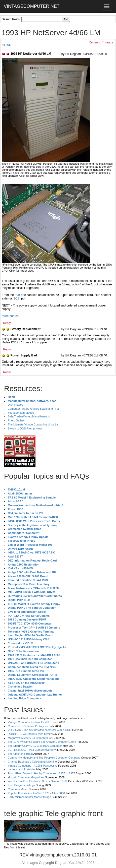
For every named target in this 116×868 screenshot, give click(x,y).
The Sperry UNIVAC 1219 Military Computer (35, 746)
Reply (7, 323)
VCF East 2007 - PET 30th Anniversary (32, 750)
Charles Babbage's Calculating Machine (32, 762)
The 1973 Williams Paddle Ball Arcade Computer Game (42, 742)
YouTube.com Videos (21, 413)
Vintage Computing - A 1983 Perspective (33, 766)
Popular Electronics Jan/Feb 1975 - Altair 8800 (36, 793)
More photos (10, 316)
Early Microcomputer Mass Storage (29, 797)
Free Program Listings (21, 785)
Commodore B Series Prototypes (28, 726)
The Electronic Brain (20, 754)
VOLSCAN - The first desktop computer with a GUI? (40, 730)
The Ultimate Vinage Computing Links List (34, 424)
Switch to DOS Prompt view (25, 428)
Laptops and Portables (22, 769)
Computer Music (18, 789)
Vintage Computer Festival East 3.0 (30, 722)
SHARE (8, 45)
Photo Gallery (16, 420)
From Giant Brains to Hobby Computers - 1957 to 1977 (41, 773)
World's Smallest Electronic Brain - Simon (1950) (38, 781)
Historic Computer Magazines (26, 777)
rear (17, 295)
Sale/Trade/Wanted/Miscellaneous (29, 416)
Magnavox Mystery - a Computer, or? (31, 738)
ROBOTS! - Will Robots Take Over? (30, 734)
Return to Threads (101, 42)
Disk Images (15, 405)
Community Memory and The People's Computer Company (44, 758)
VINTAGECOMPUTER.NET (32, 6)
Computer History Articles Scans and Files (34, 409)
